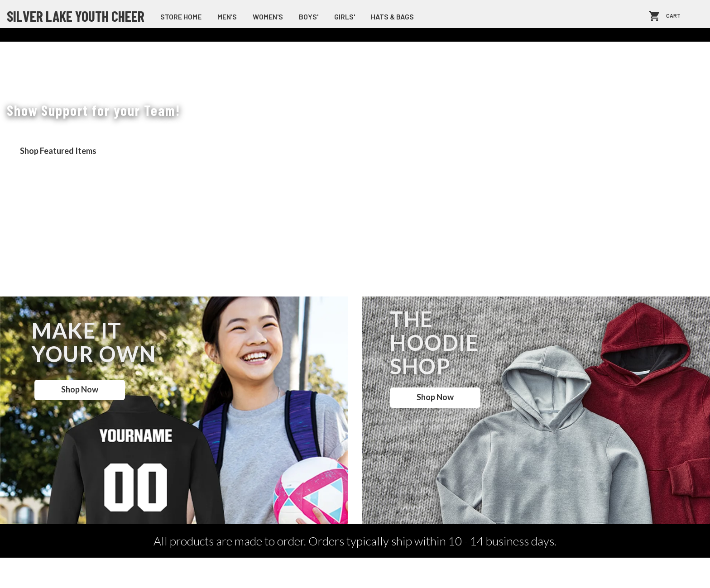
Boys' (309, 17)
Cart (673, 16)
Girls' (345, 17)
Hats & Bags (392, 17)
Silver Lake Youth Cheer (76, 16)
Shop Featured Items (58, 151)
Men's (227, 17)
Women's (268, 17)
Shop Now (80, 389)
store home (181, 17)
